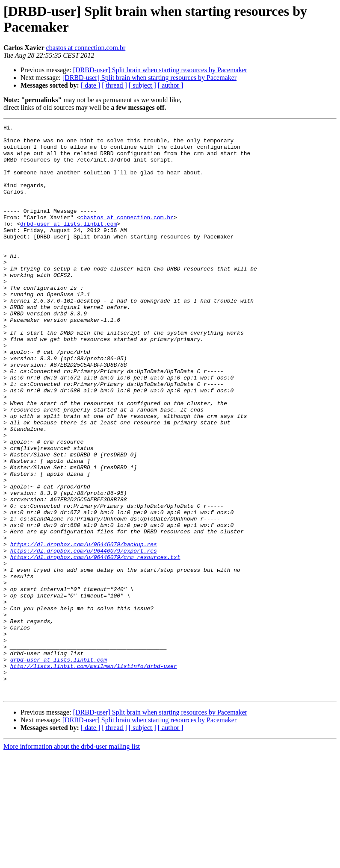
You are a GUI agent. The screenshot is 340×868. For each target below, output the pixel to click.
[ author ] (171, 85)
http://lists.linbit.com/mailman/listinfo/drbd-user (94, 775)
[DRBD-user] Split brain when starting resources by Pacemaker (160, 70)
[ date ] (90, 85)
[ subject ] (142, 85)
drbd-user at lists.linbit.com (68, 244)
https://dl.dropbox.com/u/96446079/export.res (84, 636)
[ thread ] (114, 85)
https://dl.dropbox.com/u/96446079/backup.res (84, 629)
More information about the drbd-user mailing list (72, 861)
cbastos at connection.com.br (86, 48)
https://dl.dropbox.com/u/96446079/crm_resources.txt (95, 644)
